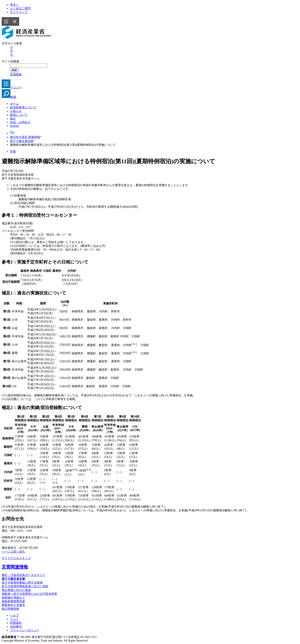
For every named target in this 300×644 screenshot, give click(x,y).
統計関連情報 (10, 609)
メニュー (12, 87)
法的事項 (16, 627)
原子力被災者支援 (22, 141)
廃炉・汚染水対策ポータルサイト (24, 575)
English (14, 126)
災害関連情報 (15, 567)
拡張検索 (16, 75)
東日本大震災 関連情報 (25, 137)
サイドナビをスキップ (16, 558)
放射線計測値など (13, 598)
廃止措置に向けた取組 (16, 590)
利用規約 (16, 623)
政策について (19, 115)
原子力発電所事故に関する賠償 (22, 583)
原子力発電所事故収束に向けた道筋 (25, 586)
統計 (13, 119)
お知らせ (16, 111)
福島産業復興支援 (13, 601)
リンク (14, 619)
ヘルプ (14, 615)
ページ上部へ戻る (13, 552)
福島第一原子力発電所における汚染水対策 (29, 594)
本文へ (14, 5)
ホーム (14, 104)
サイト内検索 (11, 61)
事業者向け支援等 (13, 605)
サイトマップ (19, 12)
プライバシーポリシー (25, 630)
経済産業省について (23, 107)
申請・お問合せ (20, 122)
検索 (9, 97)
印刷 (13, 151)
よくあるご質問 (20, 8)
